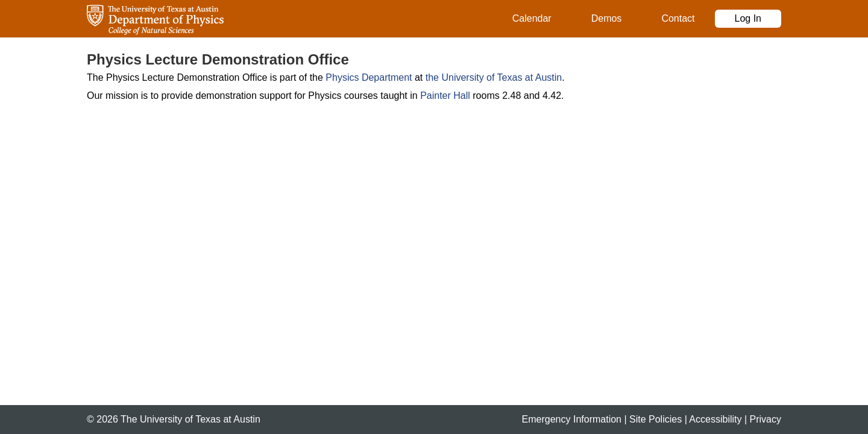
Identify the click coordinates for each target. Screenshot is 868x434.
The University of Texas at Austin (190, 419)
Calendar (532, 18)
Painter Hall (445, 96)
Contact (678, 18)
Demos (607, 18)
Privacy (766, 419)
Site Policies (656, 419)
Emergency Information (572, 419)
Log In (748, 18)
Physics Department (369, 77)
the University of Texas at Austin (494, 77)
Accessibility (715, 419)
